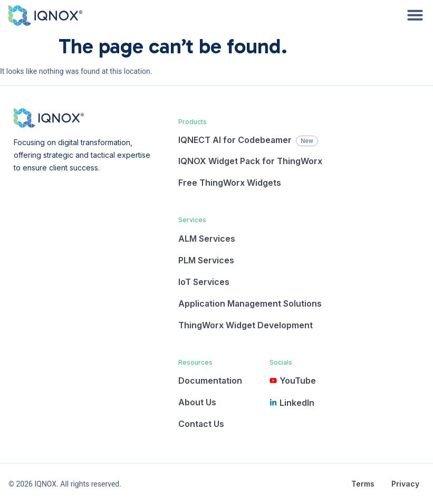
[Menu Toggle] (415, 15)
